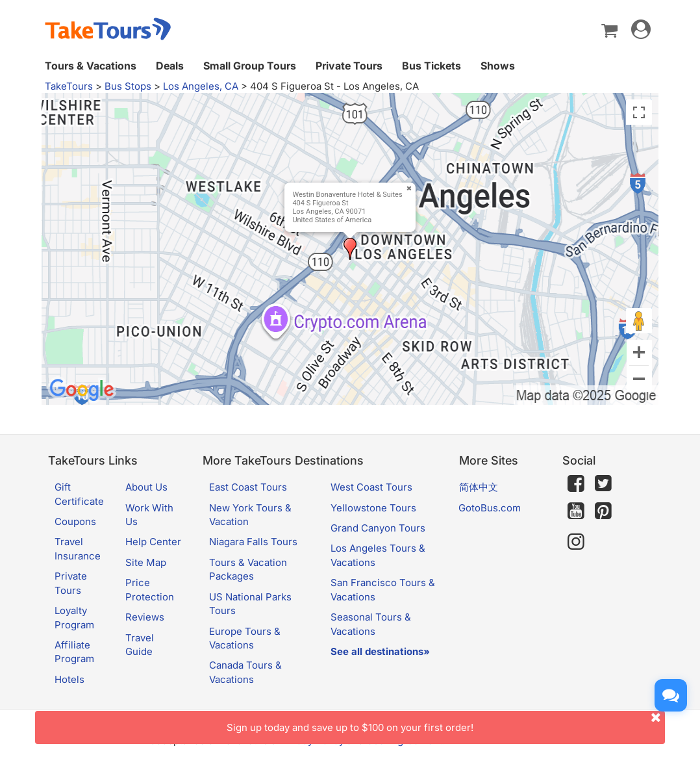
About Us (146, 487)
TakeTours (69, 86)
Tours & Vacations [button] (91, 66)
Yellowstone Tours (373, 508)
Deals (170, 66)
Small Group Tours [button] (250, 66)
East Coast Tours (248, 487)
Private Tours (349, 66)
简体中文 (479, 487)
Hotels (69, 679)
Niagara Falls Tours (253, 542)
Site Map (146, 562)
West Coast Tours (371, 487)
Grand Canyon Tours (378, 528)
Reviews (145, 617)
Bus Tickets (431, 66)
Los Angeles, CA (201, 86)
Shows (498, 66)
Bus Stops (128, 86)
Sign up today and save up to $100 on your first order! (446, 722)
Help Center (153, 542)
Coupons (75, 521)
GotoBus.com (490, 508)
